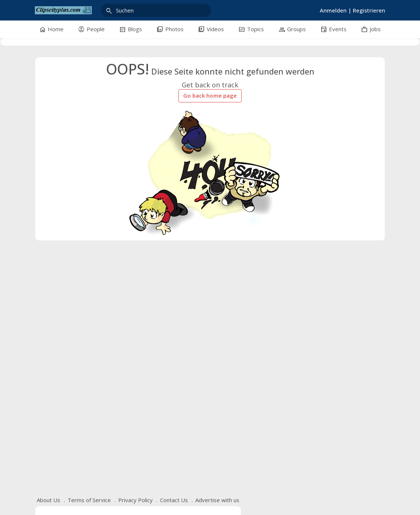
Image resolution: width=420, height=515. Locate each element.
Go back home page (210, 95)
